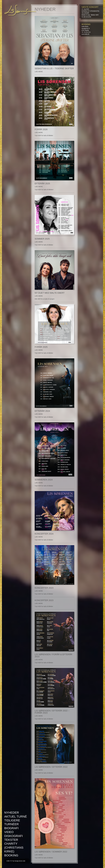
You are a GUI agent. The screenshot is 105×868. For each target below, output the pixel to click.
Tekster (11, 840)
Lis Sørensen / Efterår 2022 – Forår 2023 (52, 712)
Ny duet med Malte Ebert (50, 293)
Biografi (11, 828)
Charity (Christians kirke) (14, 848)
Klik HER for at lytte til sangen (45, 299)
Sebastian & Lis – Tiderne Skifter (54, 68)
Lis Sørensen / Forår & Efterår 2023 (53, 655)
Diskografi (13, 836)
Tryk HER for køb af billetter (44, 135)
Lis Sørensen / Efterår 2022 (51, 767)
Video (9, 832)
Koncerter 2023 (44, 588)
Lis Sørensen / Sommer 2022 (51, 852)
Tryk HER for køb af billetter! (44, 190)
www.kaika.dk (85, 34)
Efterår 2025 (42, 184)
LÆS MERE (39, 72)
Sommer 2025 (42, 239)
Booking (11, 855)
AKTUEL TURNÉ (16, 817)
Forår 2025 (41, 347)
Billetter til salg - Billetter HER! (90, 15)
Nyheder (12, 813)
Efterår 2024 (42, 411)
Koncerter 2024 (44, 534)
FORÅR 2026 (41, 129)
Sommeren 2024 (44, 480)
